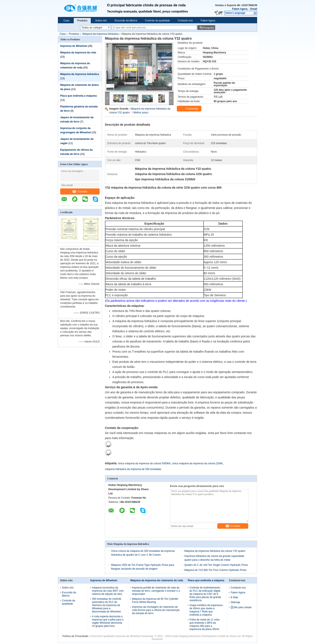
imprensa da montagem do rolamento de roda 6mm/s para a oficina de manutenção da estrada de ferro (156, 610)
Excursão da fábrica (126, 21)
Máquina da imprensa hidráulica (100, 34)
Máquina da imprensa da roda (78, 53)
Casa (66, 21)
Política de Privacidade (75, 636)
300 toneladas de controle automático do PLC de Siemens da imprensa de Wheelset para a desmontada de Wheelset (107, 605)
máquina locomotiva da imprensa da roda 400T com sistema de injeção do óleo (108, 591)
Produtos (82, 21)
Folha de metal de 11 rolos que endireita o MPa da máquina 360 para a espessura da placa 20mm (205, 624)
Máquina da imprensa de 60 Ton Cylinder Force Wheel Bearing (155, 600)
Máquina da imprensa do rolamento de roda (157, 580)
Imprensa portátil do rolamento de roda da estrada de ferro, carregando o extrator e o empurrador (156, 591)
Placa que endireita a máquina (78, 96)
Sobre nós (101, 21)
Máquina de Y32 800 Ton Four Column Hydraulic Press (215, 570)
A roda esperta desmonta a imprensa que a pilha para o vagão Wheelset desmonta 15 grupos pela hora (108, 621)
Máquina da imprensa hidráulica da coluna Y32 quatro (215, 551)
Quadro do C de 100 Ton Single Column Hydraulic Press (216, 565)
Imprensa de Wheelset (74, 46)
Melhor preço (141, 113)
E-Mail (234, 597)
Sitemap (235, 602)
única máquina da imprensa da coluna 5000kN (144, 463)
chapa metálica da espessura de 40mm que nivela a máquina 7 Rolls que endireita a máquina (206, 610)
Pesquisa (208, 28)
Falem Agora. (240, 9)
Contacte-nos (185, 21)
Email (254, 9)
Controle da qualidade (157, 21)
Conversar (190, 109)
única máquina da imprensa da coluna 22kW (197, 463)
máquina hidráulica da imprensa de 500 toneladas (133, 469)
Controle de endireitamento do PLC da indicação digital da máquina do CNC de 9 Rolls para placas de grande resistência (205, 594)
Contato (80, 191)
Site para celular (241, 607)
